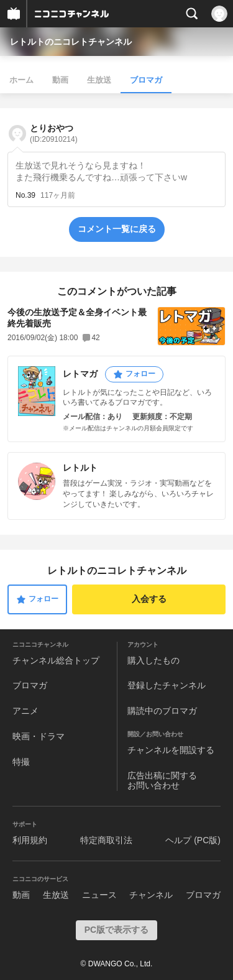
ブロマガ (146, 80)
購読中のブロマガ (162, 711)
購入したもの (153, 660)
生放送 (99, 80)
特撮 (21, 762)
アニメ (25, 711)
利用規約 (30, 840)
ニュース (99, 895)
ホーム (21, 80)
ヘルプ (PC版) (193, 840)
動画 (60, 80)
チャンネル (151, 895)
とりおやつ (54, 133)
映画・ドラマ (39, 736)
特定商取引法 (106, 840)
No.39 (25, 195)
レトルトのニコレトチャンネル (71, 42)
